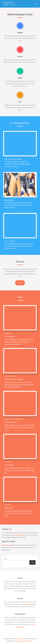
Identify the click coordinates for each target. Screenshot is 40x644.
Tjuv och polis (10, 241)
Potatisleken (9, 465)
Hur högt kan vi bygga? (13, 159)
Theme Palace (19, 641)
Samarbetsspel (10, 376)
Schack (20, 56)
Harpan (20, 32)
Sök (6, 559)
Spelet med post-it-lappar (14, 379)
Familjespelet (9, 336)
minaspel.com (8, 2)
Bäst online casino (7, 545)
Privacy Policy (29, 641)
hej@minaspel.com (19, 535)
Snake (20, 78)
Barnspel (8, 333)
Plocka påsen (9, 200)
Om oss (20, 262)
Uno (20, 102)
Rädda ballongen (11, 422)
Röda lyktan (9, 508)
